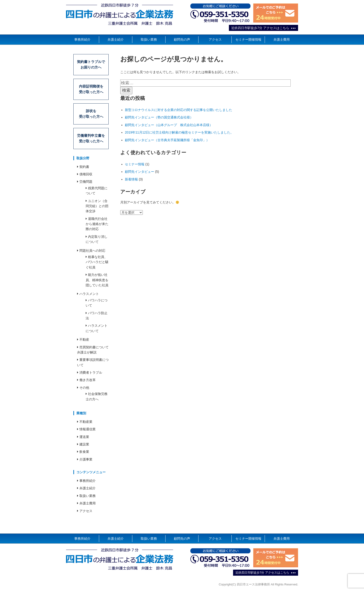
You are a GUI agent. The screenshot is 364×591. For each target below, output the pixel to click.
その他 (84, 390)
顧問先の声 (182, 39)
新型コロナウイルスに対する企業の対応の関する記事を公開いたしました (179, 110)
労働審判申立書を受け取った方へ (91, 140)
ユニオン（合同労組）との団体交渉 (97, 208)
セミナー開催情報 (248, 39)
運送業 (84, 439)
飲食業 (84, 454)
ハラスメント (89, 296)
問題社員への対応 (92, 252)
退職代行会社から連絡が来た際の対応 (97, 226)
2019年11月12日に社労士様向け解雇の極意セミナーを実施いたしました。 (179, 132)
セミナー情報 (135, 164)
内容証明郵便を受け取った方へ (91, 90)
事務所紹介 (82, 39)
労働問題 (86, 184)
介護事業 (86, 461)
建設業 (84, 446)
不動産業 (86, 424)
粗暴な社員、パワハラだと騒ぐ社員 (97, 264)
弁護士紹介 (116, 39)
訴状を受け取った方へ (91, 115)
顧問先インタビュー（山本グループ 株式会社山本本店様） (169, 125)
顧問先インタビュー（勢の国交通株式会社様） (159, 117)
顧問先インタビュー (140, 172)
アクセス (215, 39)
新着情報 (131, 179)
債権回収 (86, 176)
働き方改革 (88, 382)
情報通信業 (88, 431)
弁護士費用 (282, 39)
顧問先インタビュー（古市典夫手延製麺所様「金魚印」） (167, 140)
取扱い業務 (149, 39)
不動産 (84, 342)
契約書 (84, 169)
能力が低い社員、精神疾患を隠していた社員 (97, 282)
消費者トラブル (91, 375)
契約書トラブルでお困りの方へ (91, 65)
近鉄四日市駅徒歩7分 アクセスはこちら (260, 28)
